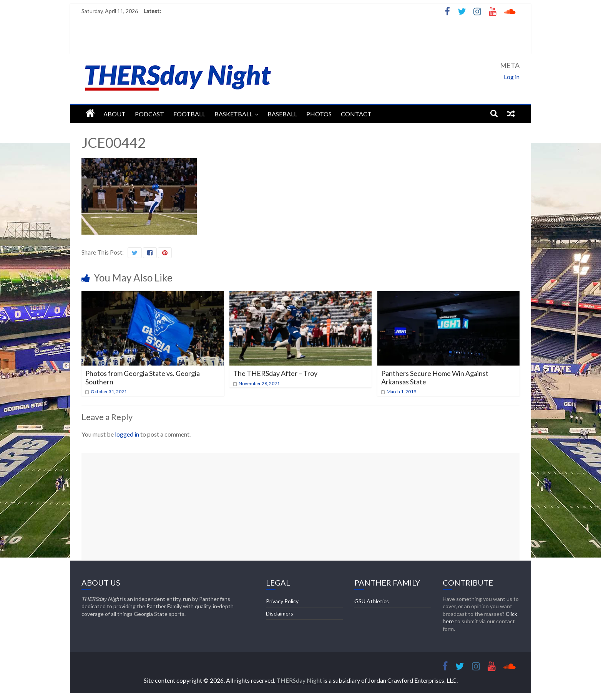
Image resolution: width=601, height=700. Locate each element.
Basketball (233, 114)
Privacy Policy (282, 601)
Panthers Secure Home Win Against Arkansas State (435, 377)
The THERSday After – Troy (275, 373)
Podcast (149, 114)
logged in (127, 434)
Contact (356, 114)
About (115, 114)
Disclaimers (280, 613)
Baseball (282, 114)
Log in (512, 77)
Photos (319, 114)
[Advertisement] (300, 506)
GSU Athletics (372, 601)
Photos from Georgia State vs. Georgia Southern (143, 377)
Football (189, 114)
